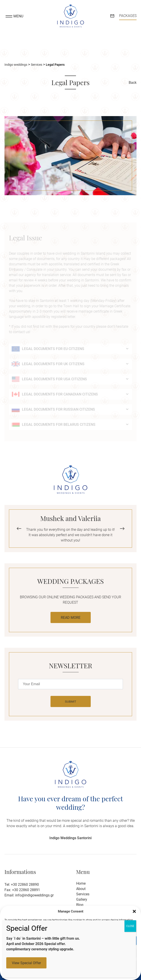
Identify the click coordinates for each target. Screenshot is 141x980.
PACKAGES (128, 16)
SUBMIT (70, 702)
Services (83, 894)
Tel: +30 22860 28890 (22, 885)
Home (81, 883)
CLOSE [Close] (130, 926)
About (81, 889)
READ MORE (71, 618)
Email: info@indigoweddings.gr (29, 895)
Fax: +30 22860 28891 (22, 890)
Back (133, 83)
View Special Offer (26, 963)
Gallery (82, 899)
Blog (80, 905)
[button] (134, 911)
